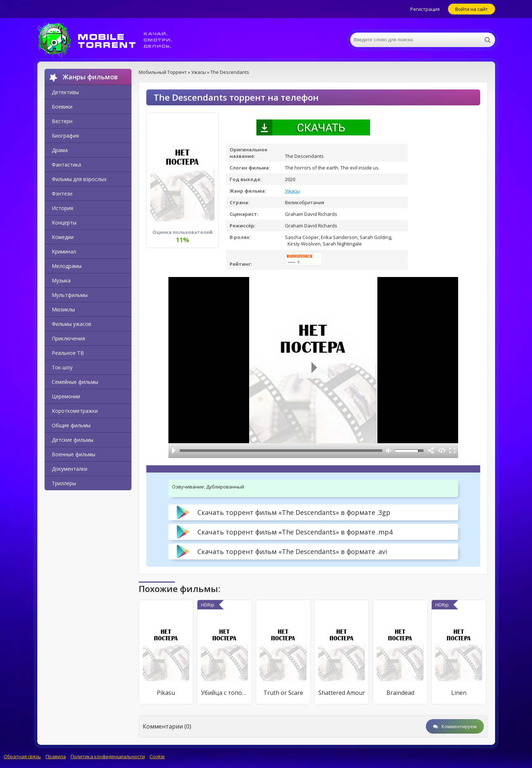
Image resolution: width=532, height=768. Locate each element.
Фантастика (66, 165)
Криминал (64, 251)
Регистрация (425, 9)
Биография (65, 136)
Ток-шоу (62, 367)
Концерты (64, 223)
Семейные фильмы (75, 382)
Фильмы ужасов (72, 324)
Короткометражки (75, 411)
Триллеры (64, 483)
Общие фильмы (71, 425)
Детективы (65, 92)
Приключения (68, 338)
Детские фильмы (73, 440)
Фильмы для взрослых (79, 179)
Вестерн (62, 121)
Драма (60, 150)
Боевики (62, 107)
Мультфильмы (70, 295)
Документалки (70, 469)
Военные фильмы (74, 454)
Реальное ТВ (68, 353)
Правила (56, 756)
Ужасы (292, 191)
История (62, 208)
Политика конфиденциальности (108, 756)
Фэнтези (62, 194)
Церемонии (66, 396)
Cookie (157, 756)
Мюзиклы (63, 309)
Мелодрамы (67, 266)
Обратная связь (22, 756)
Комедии (63, 237)
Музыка (61, 280)
